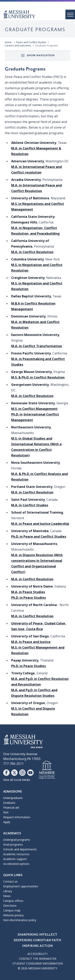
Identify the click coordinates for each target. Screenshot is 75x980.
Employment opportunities (21, 886)
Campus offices (13, 901)
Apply (7, 822)
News (7, 896)
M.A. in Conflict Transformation (37, 346)
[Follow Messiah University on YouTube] (30, 773)
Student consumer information (38, 964)
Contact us (10, 882)
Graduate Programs (47, 46)
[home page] (39, 14)
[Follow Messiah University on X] (14, 773)
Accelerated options (16, 864)
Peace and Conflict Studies (31, 42)
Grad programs (13, 845)
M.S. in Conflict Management (34, 409)
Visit (6, 812)
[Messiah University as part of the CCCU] (47, 770)
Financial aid (11, 808)
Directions (10, 906)
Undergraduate (13, 798)
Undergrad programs (17, 840)
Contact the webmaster (38, 959)
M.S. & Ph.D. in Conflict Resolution (38, 377)
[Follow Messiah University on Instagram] (22, 773)
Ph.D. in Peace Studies (28, 598)
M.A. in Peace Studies (28, 592)
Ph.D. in (17, 414)
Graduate (9, 803)
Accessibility (37, 954)
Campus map (12, 910)
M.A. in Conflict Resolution (32, 252)
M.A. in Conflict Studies (30, 505)
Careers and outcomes (18, 46)
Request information (17, 817)
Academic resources (16, 854)
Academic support (15, 859)
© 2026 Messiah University (37, 968)
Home (8, 42)
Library (8, 891)
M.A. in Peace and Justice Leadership (40, 524)
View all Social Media (17, 780)
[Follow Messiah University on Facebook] (6, 773)
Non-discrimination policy (20, 920)
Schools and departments (20, 849)
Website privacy (13, 915)
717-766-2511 (13, 764)
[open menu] (70, 14)
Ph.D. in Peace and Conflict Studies (39, 537)
